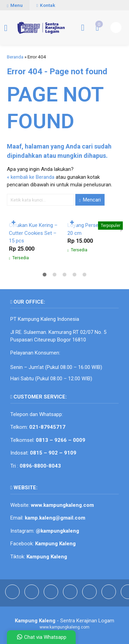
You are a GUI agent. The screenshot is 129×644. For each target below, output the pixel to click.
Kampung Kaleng (47, 557)
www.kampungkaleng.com (62, 505)
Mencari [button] (90, 200)
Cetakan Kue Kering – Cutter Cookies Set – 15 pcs (33, 233)
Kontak (46, 5)
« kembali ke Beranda (31, 177)
